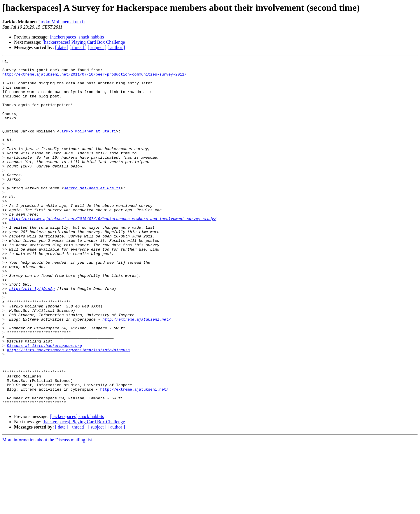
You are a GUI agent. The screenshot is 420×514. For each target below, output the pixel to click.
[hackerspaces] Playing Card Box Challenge (84, 42)
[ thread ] (78, 47)
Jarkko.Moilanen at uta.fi (61, 22)
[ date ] (62, 47)
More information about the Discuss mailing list (47, 509)
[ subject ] (97, 47)
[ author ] (116, 47)
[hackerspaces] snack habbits (77, 37)
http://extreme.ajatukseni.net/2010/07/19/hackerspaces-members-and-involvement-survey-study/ (113, 251)
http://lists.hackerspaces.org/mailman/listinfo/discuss (68, 408)
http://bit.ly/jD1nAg (32, 335)
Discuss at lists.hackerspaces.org (44, 403)
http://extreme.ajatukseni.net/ (136, 372)
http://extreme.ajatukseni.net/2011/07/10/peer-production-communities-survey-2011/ (94, 78)
